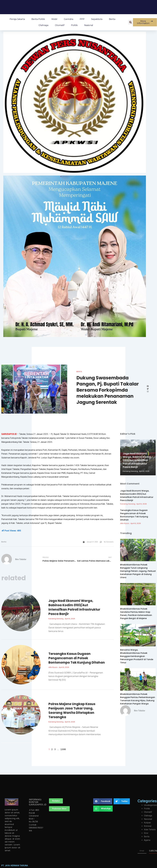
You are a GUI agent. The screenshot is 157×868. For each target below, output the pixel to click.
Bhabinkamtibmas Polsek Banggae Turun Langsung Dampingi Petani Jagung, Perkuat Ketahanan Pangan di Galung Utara (138, 571)
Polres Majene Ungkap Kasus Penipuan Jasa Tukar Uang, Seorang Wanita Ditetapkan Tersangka (72, 710)
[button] (130, 22)
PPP (82, 19)
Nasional (89, 25)
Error (146, 833)
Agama (147, 840)
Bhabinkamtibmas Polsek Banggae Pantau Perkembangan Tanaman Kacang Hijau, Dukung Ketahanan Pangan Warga (138, 699)
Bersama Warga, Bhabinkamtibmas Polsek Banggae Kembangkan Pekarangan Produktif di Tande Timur (137, 656)
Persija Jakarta (17, 19)
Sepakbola (97, 19)
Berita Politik (38, 19)
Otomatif (60, 25)
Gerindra (69, 19)
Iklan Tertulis (150, 830)
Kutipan (147, 823)
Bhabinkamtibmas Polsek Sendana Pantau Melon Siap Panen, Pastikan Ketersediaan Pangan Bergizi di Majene (136, 614)
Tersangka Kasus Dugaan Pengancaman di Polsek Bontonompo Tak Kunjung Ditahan (77, 658)
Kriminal (148, 826)
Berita (112, 19)
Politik (74, 25)
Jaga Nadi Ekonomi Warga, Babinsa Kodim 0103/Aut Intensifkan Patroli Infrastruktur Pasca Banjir (74, 607)
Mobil (54, 19)
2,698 (63, 749)
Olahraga (43, 25)
